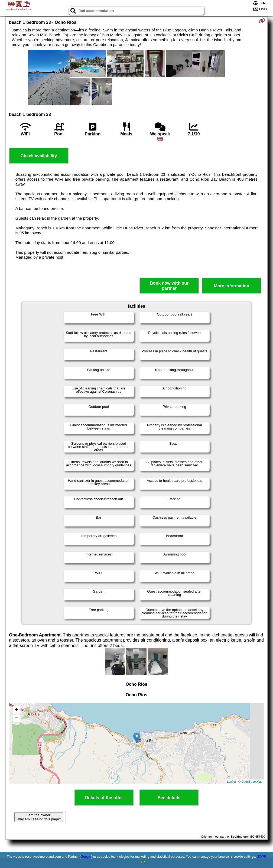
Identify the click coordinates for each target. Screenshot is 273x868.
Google (86, 857)
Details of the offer (104, 798)
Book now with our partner (169, 286)
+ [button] (17, 710)
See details (169, 798)
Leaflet (231, 782)
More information (231, 286)
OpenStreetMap (252, 782)
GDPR (261, 857)
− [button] (17, 719)
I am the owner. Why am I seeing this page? (39, 817)
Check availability (39, 156)
